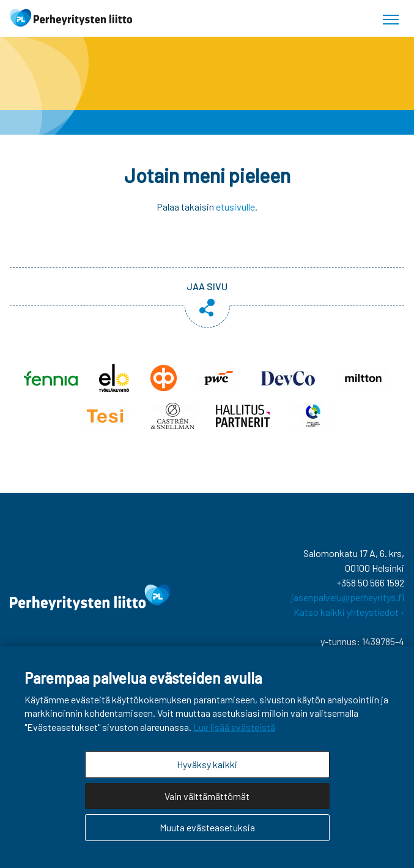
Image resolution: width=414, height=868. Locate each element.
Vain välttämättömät (207, 796)
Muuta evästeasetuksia (207, 827)
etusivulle (235, 207)
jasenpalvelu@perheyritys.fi (348, 597)
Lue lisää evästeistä (234, 727)
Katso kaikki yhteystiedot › (349, 612)
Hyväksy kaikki (207, 764)
